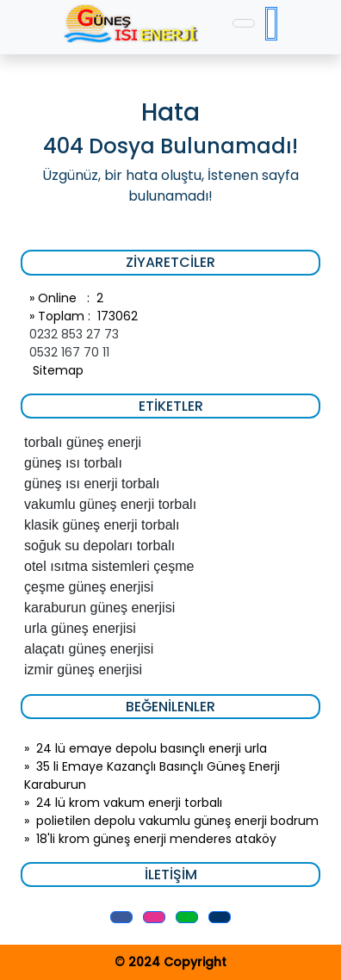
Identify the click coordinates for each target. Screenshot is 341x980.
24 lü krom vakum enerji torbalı (129, 803)
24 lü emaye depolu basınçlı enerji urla (152, 748)
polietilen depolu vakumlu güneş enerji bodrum (177, 821)
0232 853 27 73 (74, 334)
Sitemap (56, 370)
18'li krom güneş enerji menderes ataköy (156, 839)
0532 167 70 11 (69, 352)
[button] (121, 917)
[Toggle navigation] (244, 23)
